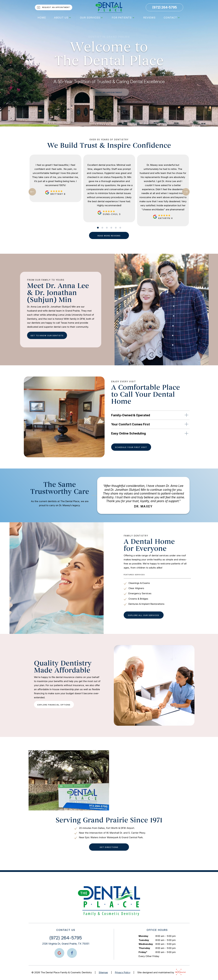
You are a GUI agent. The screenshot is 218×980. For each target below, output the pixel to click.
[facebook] (72, 953)
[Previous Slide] (32, 192)
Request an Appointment (53, 7)
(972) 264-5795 (165, 7)
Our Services (92, 18)
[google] (59, 953)
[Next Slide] (186, 192)
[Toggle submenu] (70, 18)
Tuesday (144, 940)
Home (42, 18)
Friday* (143, 952)
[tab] (98, 228)
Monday (143, 936)
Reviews (149, 18)
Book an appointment (109, 92)
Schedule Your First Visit (131, 447)
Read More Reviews (109, 236)
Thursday (144, 948)
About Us (63, 18)
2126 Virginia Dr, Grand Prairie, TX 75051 (66, 944)
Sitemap (103, 972)
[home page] (109, 7)
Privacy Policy (123, 972)
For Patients (123, 18)
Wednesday (146, 944)
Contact (172, 18)
